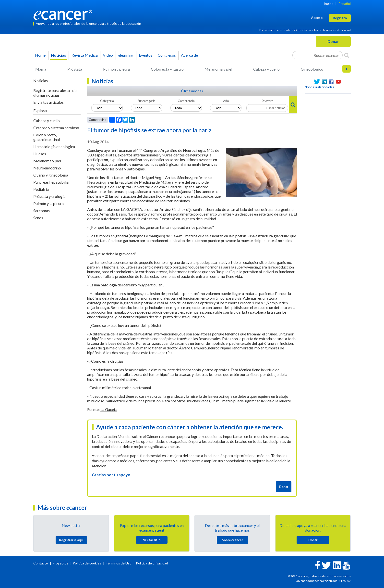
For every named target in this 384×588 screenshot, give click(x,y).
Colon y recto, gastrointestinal (47, 137)
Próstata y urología (49, 196)
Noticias (59, 55)
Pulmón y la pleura (48, 203)
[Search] (347, 55)
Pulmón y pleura (116, 69)
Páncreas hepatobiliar (52, 182)
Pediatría (41, 189)
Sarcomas (42, 211)
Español (345, 4)
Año (226, 101)
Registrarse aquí (71, 540)
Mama (41, 69)
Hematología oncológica (54, 147)
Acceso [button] (317, 18)
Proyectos (61, 563)
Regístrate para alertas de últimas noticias (55, 93)
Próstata (75, 69)
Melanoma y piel (218, 69)
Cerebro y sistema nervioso (56, 128)
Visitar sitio (152, 540)
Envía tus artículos (48, 102)
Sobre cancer (232, 540)
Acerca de (189, 55)
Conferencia (186, 101)
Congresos (167, 55)
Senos (38, 218)
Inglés (329, 4)
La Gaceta (109, 409)
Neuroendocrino (47, 168)
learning (126, 55)
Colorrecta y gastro (167, 69)
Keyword (267, 101)
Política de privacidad (152, 563)
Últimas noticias (192, 91)
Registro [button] (340, 18)
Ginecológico (312, 69)
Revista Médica (85, 55)
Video (108, 55)
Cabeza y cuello (266, 69)
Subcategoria (147, 101)
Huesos (40, 154)
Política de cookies (87, 563)
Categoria (107, 101)
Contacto (41, 563)
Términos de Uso (119, 563)
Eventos (146, 55)
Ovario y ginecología (51, 175)
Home (40, 55)
